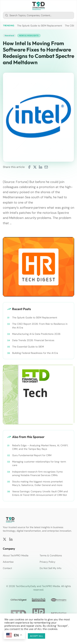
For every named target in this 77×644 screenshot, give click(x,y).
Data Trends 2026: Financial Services (33, 340)
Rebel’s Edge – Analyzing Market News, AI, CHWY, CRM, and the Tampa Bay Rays (40, 447)
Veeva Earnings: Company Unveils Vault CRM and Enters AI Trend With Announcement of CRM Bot (40, 493)
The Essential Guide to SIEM (28, 347)
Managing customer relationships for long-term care (39, 463)
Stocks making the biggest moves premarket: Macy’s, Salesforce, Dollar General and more (38, 483)
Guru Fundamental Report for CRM (32, 455)
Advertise (8, 562)
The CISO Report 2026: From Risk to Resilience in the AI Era (40, 326)
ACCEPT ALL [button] (36, 636)
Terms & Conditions (51, 555)
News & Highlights (29, 36)
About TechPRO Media (16, 555)
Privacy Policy (47, 562)
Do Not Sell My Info (50, 568)
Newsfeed (9, 36)
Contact (7, 568)
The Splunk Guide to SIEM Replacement (40, 26)
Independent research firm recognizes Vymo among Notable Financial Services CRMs (37, 473)
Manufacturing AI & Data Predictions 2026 (36, 334)
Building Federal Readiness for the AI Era (35, 353)
